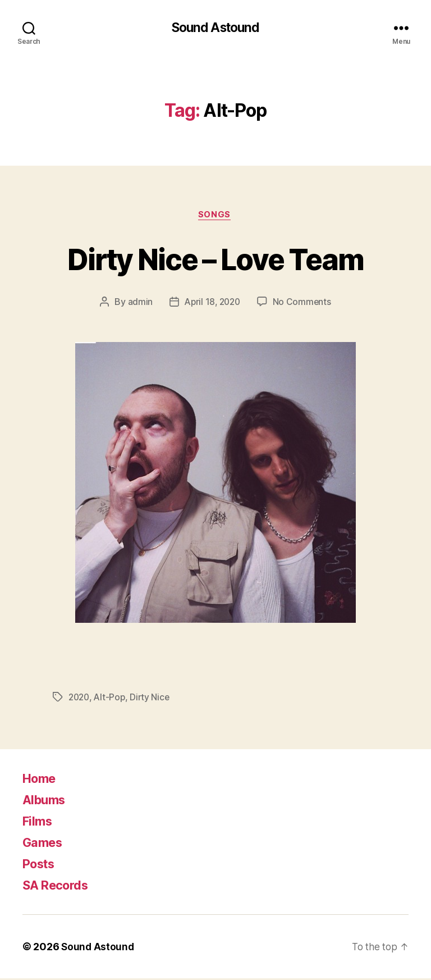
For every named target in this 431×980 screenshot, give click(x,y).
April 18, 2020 (212, 304)
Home (41, 780)
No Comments (304, 304)
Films (39, 822)
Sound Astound (215, 28)
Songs (215, 216)
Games (45, 844)
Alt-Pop (112, 699)
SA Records (59, 886)
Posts (41, 865)
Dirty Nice (153, 699)
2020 (80, 699)
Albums (46, 801)
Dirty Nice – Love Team (215, 259)
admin (138, 304)
